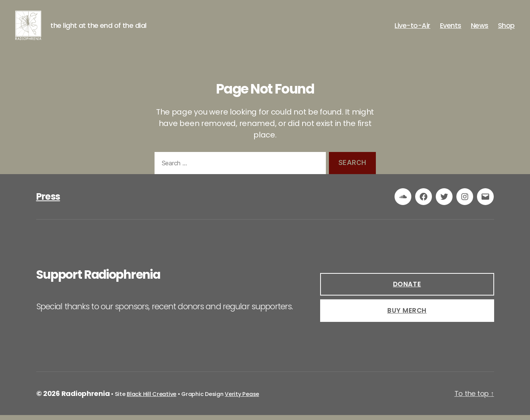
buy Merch (407, 315)
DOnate (407, 289)
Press (48, 201)
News (480, 28)
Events (451, 28)
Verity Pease (242, 399)
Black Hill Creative (151, 399)
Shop (506, 28)
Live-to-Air (412, 28)
